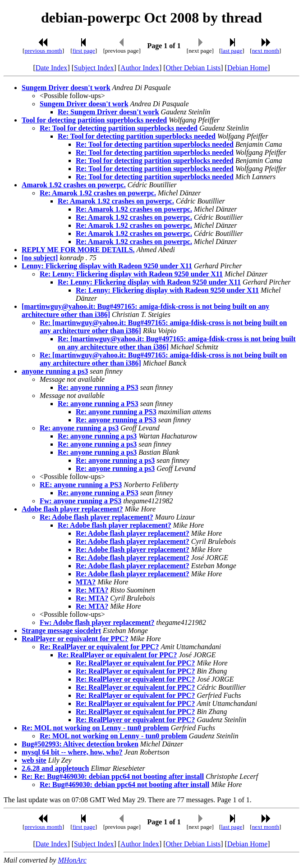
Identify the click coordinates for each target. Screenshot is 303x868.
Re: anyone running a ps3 (79, 428)
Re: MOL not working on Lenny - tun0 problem (95, 728)
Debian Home (247, 68)
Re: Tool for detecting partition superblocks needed (119, 128)
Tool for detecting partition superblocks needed (94, 120)
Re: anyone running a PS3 (98, 387)
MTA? (86, 582)
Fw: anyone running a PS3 (80, 501)
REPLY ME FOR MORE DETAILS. (78, 250)
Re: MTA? (92, 590)
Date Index (52, 68)
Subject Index (94, 68)
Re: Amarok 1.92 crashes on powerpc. (98, 193)
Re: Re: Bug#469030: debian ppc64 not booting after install (113, 776)
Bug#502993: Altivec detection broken (80, 744)
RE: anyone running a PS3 (81, 485)
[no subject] (40, 258)
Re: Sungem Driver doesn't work (108, 112)
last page (232, 51)
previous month (43, 51)
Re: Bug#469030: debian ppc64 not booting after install (124, 784)
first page (84, 51)
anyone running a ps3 (55, 371)
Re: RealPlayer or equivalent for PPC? (99, 647)
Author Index (140, 68)
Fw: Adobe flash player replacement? (97, 622)
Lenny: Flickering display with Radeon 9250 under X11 (107, 266)
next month (266, 51)
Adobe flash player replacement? (72, 509)
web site (34, 760)
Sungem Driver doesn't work (66, 88)
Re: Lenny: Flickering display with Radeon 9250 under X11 (131, 274)
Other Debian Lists (193, 68)
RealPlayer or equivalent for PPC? (75, 639)
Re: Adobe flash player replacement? (96, 517)
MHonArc (72, 860)
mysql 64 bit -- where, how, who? (72, 752)
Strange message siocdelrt (61, 631)
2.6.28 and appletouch (55, 768)
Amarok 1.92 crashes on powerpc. (74, 185)
